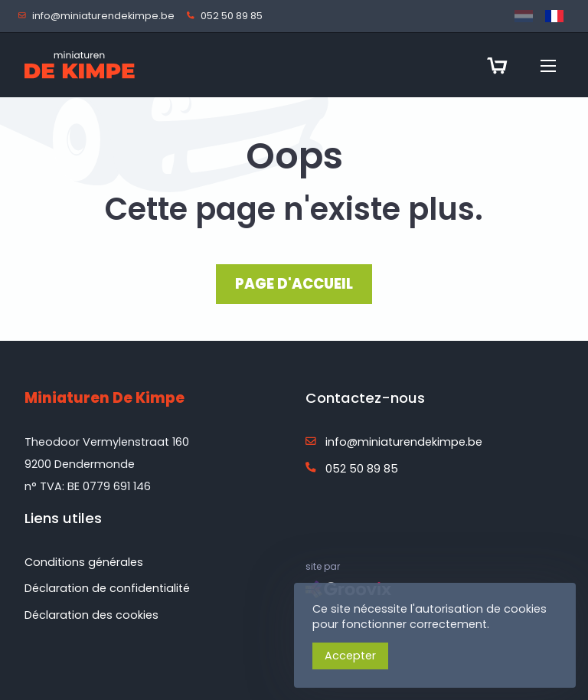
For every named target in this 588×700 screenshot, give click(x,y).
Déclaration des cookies (91, 615)
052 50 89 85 (228, 16)
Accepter (350, 656)
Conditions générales (84, 562)
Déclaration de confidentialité (107, 588)
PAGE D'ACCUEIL (294, 284)
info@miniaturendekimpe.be (100, 16)
